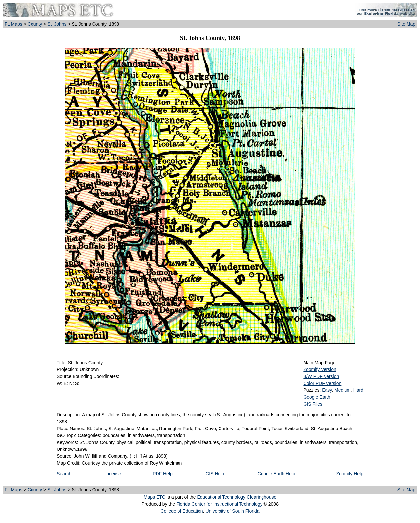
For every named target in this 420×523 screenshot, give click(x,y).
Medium (343, 390)
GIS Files (313, 404)
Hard (358, 390)
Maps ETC (155, 497)
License (113, 474)
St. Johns (57, 24)
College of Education (182, 511)
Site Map (406, 24)
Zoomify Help (350, 474)
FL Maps (13, 24)
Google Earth (317, 397)
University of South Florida (232, 511)
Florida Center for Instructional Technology (219, 504)
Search (64, 474)
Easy (327, 390)
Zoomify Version (320, 369)
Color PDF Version (322, 383)
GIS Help (215, 474)
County (35, 24)
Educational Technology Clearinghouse (237, 497)
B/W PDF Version (321, 376)
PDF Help (163, 474)
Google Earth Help (276, 474)
